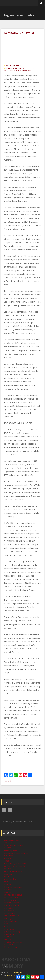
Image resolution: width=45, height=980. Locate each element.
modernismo (10, 911)
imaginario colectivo (13, 895)
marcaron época (28, 68)
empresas (10, 68)
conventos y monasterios (16, 863)
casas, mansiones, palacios (16, 853)
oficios (7, 926)
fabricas (18, 68)
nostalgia (8, 918)
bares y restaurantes (14, 845)
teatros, (8, 939)
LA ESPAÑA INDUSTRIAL (19, 33)
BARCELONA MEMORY (15, 65)
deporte (8, 869)
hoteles (8, 892)
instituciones (10, 900)
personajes (9, 929)
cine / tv (8, 858)
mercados (9, 908)
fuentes (8, 884)
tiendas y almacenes (13, 942)
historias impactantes (14, 887)
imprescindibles (11, 897)
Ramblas (8, 937)
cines (7, 861)
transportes (10, 945)
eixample (8, 874)
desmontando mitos (13, 871)
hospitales (9, 890)
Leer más (8, 781)
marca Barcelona (12, 903)
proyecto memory (12, 931)
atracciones (9, 843)
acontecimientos (12, 840)
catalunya (9, 856)
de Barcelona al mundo (15, 866)
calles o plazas (11, 850)
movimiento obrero (11, 70)
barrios (8, 848)
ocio (6, 924)
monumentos (10, 913)
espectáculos (10, 879)
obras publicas (11, 921)
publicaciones (10, 934)
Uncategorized (25, 70)
